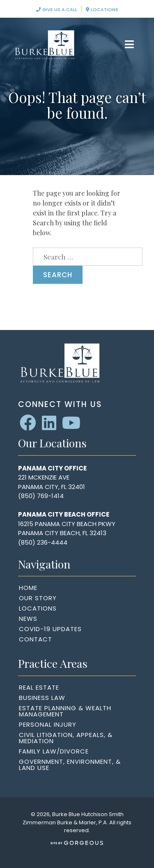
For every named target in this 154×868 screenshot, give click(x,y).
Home (28, 588)
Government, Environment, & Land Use (70, 765)
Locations (102, 9)
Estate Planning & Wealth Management (65, 711)
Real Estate (39, 687)
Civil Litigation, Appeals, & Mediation (66, 738)
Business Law (42, 698)
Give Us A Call (57, 9)
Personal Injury (48, 724)
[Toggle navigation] (130, 44)
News (28, 619)
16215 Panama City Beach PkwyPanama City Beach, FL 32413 (67, 529)
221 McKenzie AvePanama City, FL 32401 (52, 482)
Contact (36, 639)
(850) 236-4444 (43, 542)
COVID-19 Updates (50, 629)
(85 (23, 496)
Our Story (38, 598)
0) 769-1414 (46, 496)
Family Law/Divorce (54, 751)
